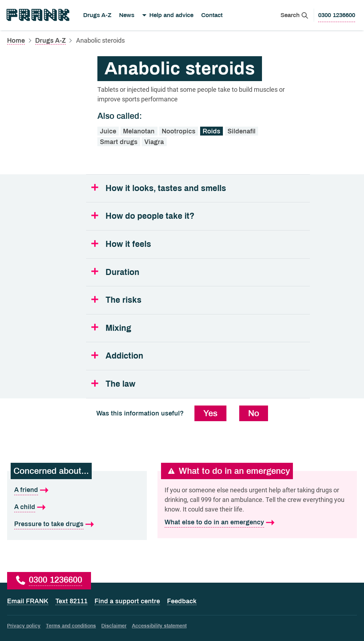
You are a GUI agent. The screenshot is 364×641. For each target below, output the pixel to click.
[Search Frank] (294, 15)
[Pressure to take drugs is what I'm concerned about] (77, 524)
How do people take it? (150, 216)
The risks (124, 300)
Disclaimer (114, 626)
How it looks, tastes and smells (166, 188)
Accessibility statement (159, 626)
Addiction (124, 356)
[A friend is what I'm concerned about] (77, 490)
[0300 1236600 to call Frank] (337, 15)
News (127, 15)
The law (121, 384)
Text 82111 (71, 601)
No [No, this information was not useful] (254, 413)
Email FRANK (28, 601)
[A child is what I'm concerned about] (77, 507)
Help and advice (171, 15)
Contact (212, 15)
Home (16, 41)
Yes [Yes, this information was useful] (210, 413)
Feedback (182, 601)
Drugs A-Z (97, 15)
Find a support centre (127, 601)
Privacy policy (24, 626)
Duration (122, 272)
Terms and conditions (71, 626)
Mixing (118, 328)
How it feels (128, 244)
